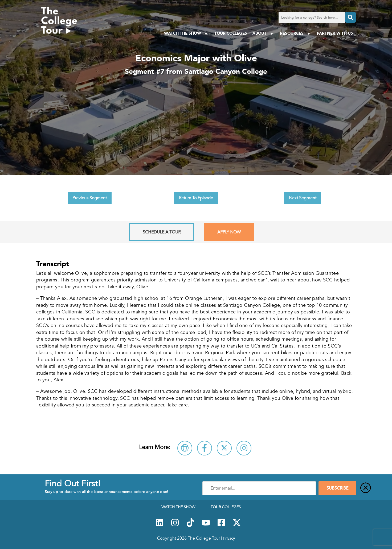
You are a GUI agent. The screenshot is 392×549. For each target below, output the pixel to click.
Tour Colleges (231, 33)
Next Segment (303, 198)
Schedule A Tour (162, 232)
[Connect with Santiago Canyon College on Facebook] (205, 448)
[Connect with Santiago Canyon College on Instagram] (244, 448)
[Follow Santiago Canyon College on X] (224, 448)
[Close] (366, 488)
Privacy (229, 538)
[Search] (350, 17)
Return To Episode (196, 198)
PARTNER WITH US (335, 33)
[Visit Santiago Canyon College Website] (185, 448)
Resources (296, 33)
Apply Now (229, 232)
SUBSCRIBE (337, 488)
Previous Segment (90, 198)
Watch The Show (187, 33)
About (264, 33)
